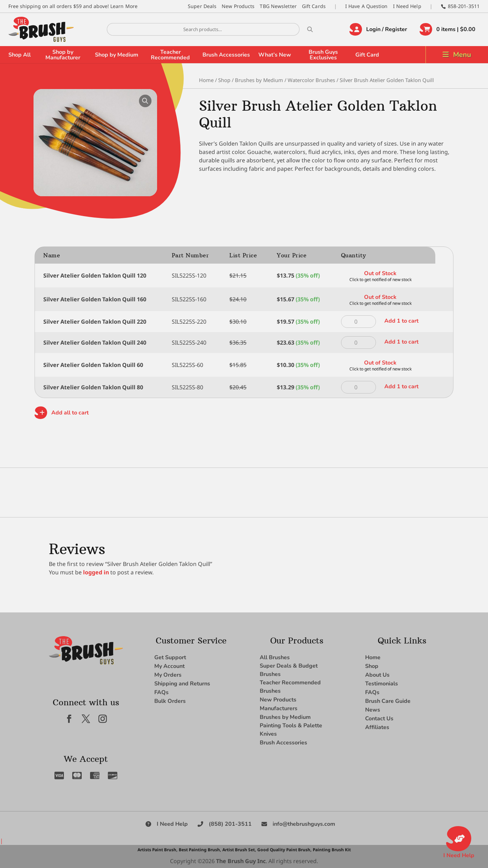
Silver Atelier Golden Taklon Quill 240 (95, 343)
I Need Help (407, 6)
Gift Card (367, 55)
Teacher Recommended (170, 55)
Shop (224, 80)
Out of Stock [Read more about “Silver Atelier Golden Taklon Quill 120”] (380, 273)
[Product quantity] (358, 322)
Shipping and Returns (182, 684)
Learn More (124, 6)
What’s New (275, 55)
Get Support (170, 657)
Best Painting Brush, (200, 850)
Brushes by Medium (259, 80)
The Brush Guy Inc (241, 861)
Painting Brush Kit (332, 850)
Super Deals (202, 6)
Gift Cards (314, 6)
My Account (169, 666)
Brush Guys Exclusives (323, 55)
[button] (145, 101)
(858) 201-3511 (230, 824)
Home (206, 80)
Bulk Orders (170, 701)
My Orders (168, 675)
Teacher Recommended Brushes (290, 687)
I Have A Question (367, 6)
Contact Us (379, 719)
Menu (462, 55)
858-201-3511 (464, 6)
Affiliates (377, 727)
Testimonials (382, 684)
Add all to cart (70, 413)
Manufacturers (279, 708)
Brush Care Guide (388, 701)
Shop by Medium (117, 55)
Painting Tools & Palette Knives (291, 730)
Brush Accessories (226, 55)
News (373, 710)
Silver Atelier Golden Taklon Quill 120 (95, 275)
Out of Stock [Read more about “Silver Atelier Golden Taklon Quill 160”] (380, 297)
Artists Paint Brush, (157, 850)
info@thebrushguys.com (304, 824)
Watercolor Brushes (311, 80)
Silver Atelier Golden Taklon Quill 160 (95, 299)
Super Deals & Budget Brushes (289, 670)
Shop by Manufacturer (63, 55)
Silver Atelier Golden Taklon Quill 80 (93, 387)
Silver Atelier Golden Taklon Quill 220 (95, 322)
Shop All (20, 55)
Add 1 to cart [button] (401, 321)
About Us (377, 675)
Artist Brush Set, (239, 850)
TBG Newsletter (278, 6)
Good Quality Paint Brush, (284, 850)
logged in (96, 572)
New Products (238, 6)
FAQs (161, 692)
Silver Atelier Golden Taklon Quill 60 (93, 365)
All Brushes (275, 657)
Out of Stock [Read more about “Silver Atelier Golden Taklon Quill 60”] (380, 363)
